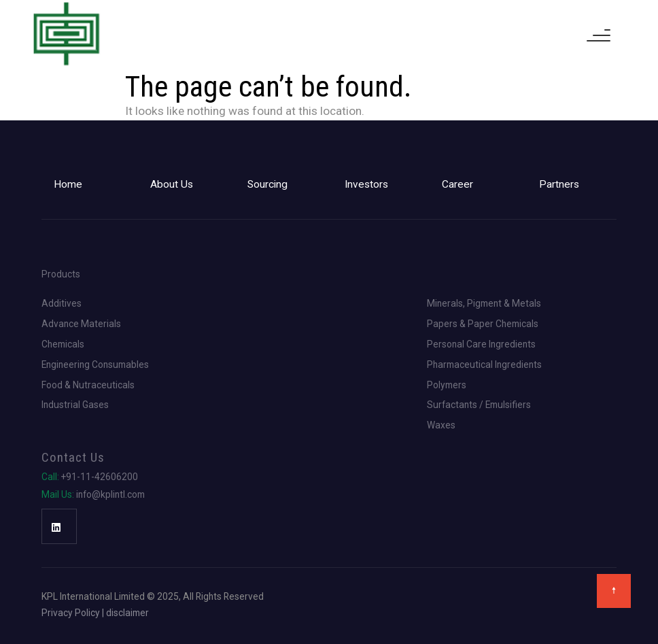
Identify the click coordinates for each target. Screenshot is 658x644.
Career (457, 184)
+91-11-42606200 (90, 477)
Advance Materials (81, 324)
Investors (366, 184)
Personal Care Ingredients (481, 345)
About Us (172, 184)
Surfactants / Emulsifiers (479, 405)
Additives (62, 304)
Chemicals (63, 345)
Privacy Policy (71, 613)
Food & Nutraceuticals (88, 386)
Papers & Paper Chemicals (483, 324)
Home (68, 184)
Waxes (441, 426)
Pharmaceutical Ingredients (484, 365)
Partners (559, 184)
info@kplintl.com (93, 495)
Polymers (447, 386)
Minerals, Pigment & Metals (484, 304)
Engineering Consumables (95, 365)
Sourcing (267, 184)
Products (61, 275)
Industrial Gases (75, 405)
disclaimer (127, 613)
